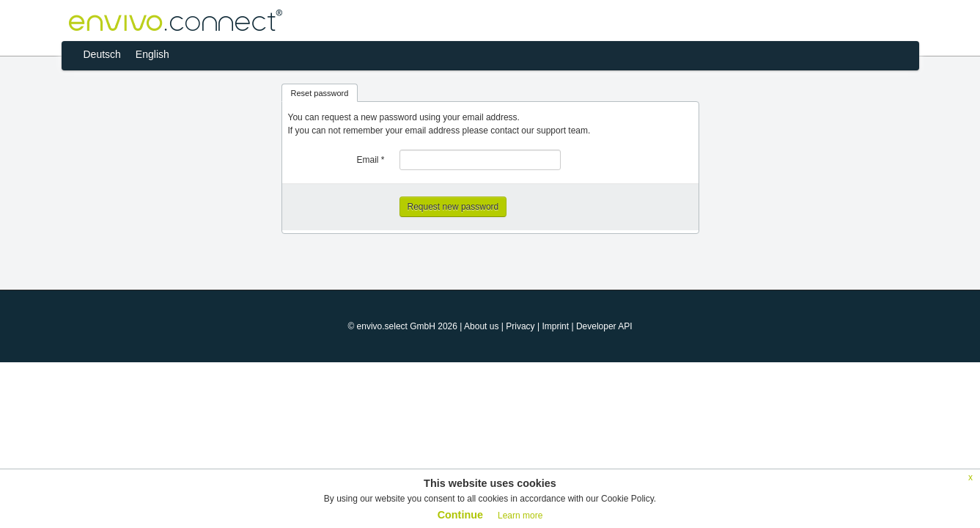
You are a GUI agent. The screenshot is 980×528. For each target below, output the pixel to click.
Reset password (320, 93)
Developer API (604, 326)
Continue (460, 515)
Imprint (555, 326)
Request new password (453, 207)
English (152, 54)
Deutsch (102, 54)
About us (481, 326)
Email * (370, 160)
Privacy (520, 326)
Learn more (520, 516)
